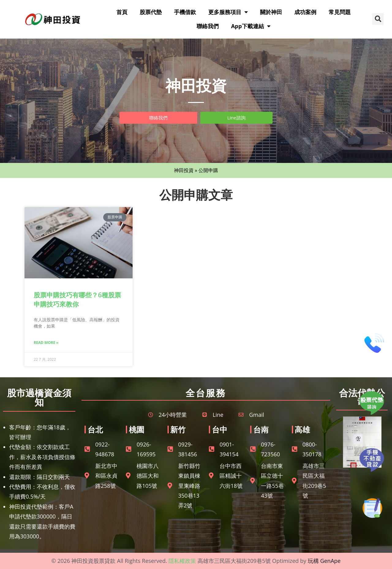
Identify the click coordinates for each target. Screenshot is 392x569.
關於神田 (271, 12)
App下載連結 (251, 26)
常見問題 (340, 12)
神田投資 (184, 170)
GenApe (330, 561)
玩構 (313, 561)
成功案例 (305, 12)
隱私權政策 (182, 561)
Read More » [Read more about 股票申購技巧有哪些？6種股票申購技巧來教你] (46, 343)
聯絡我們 (208, 26)
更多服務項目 (228, 12)
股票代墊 (151, 12)
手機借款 (185, 12)
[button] (378, 19)
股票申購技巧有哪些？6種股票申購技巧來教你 (77, 299)
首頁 (122, 12)
